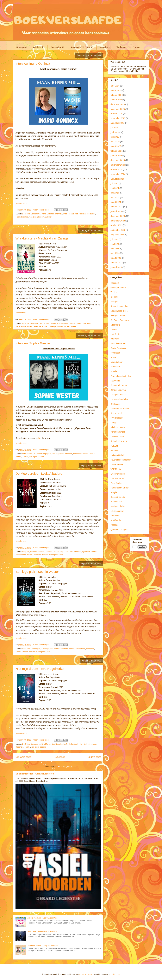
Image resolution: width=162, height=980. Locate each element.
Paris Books (116, 483)
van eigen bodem (37, 217)
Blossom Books (118, 497)
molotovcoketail (86, 974)
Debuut (53, 323)
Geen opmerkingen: (42, 210)
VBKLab (114, 446)
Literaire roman (117, 478)
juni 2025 (115, 132)
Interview (59, 214)
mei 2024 (115, 193)
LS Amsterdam (117, 511)
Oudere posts (94, 757)
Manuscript (116, 516)
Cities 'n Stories (118, 474)
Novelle (114, 371)
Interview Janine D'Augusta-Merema (43, 946)
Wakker (48, 217)
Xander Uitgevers (118, 390)
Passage (114, 525)
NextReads (116, 520)
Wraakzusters (70, 326)
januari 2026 (116, 100)
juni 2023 (115, 244)
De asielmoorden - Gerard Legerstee (35, 774)
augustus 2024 (117, 179)
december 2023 (118, 216)
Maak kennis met (70, 214)
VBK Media (116, 469)
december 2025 (118, 104)
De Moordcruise (37, 552)
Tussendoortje (117, 464)
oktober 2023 (117, 225)
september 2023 (118, 230)
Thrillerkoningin (22, 217)
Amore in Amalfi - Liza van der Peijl (42, 918)
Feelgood (115, 302)
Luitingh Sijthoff (117, 455)
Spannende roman (119, 385)
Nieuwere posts (23, 757)
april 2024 (115, 197)
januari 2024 (116, 211)
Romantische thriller (120, 488)
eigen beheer (117, 362)
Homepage (22, 47)
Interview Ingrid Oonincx (33, 64)
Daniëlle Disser (117, 436)
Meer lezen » (21, 203)
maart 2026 (116, 90)
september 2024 (118, 174)
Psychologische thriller (121, 376)
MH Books (115, 325)
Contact (136, 47)
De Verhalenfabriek (119, 399)
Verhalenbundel (118, 432)
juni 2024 (115, 188)
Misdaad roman (118, 427)
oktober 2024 (117, 170)
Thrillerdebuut (117, 418)
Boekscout (115, 404)
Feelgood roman (118, 315)
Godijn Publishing (119, 348)
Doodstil (48, 552)
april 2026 (115, 86)
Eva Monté (46, 744)
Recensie (37, 326)
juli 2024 (114, 183)
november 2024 (118, 165)
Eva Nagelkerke (58, 744)
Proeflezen (115, 353)
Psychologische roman (121, 460)
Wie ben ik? (39, 47)
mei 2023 (115, 249)
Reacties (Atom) (65, 767)
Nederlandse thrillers (120, 409)
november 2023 (118, 221)
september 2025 (118, 118)
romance (114, 451)
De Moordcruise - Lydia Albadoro (39, 474)
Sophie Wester (22, 652)
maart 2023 (116, 258)
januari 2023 (116, 267)
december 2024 (118, 160)
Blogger (116, 974)
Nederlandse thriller (87, 214)
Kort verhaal (116, 413)
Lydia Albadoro (75, 552)
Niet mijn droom (90, 744)
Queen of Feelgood (119, 530)
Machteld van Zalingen (66, 323)
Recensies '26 (57, 47)
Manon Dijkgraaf (84, 323)
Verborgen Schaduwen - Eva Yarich (42, 932)
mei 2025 (115, 137)
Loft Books (115, 334)
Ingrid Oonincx (48, 214)
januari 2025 (116, 156)
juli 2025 (114, 128)
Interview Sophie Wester (33, 343)
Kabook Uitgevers (60, 552)
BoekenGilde (116, 502)
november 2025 (118, 109)
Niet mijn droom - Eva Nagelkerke (40, 669)
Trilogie (114, 423)
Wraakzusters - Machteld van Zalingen (43, 238)
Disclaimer (121, 47)
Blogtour (26, 552)
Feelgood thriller (118, 506)
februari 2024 (117, 207)
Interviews (105, 47)
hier (40, 438)
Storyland (115, 492)
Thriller (45, 326)
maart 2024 (116, 202)
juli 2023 (114, 239)
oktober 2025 (117, 114)
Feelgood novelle (118, 395)
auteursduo (27, 454)
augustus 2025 (117, 123)
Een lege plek (58, 454)
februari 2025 (117, 151)
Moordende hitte (61, 649)
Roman (114, 357)
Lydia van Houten (90, 552)
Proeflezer (115, 367)
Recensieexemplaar (120, 306)
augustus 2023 (117, 235)
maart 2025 (116, 146)
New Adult (115, 381)
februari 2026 (117, 95)
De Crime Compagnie (31, 214)
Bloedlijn (26, 323)
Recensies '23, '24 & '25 (82, 47)
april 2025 (115, 142)
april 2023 (115, 253)
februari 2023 (117, 263)
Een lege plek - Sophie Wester (37, 572)
